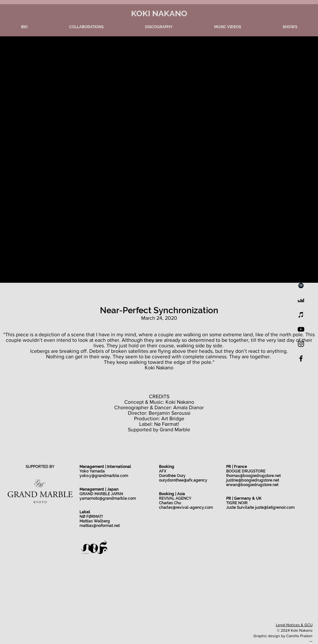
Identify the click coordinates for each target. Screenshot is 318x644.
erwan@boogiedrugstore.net (252, 485)
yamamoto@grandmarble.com (108, 498)
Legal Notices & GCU (294, 625)
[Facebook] (301, 358)
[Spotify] (301, 286)
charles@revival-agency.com (186, 507)
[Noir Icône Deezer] (301, 300)
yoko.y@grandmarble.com (104, 476)
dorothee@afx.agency (187, 480)
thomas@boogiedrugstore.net (253, 476)
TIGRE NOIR (237, 503)
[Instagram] (301, 344)
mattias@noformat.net (100, 526)
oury (163, 480)
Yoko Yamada (92, 471)
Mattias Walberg (95, 521)
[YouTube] (301, 329)
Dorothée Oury (172, 476)
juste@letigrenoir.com (275, 507)
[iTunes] (301, 315)
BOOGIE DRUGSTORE (246, 471)
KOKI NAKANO (159, 13)
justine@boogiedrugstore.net (253, 480)
